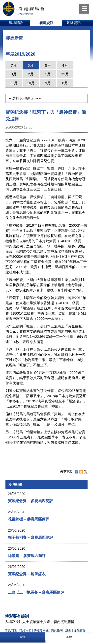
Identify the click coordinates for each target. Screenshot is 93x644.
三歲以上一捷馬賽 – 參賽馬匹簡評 (36, 592)
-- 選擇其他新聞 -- (25, 98)
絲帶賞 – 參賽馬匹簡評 (27, 556)
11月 (14, 83)
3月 (14, 74)
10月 (31, 83)
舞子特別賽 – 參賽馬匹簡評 (31, 537)
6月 (31, 65)
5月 (48, 65)
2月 (31, 74)
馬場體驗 (16, 23)
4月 (65, 65)
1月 (48, 74)
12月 (65, 74)
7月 (14, 65)
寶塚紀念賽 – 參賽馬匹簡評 (31, 501)
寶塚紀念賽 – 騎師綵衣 (27, 574)
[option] (16, 23)
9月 (48, 83)
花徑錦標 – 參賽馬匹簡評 (29, 519)
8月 (65, 83)
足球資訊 (74, 23)
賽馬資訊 (46, 23)
